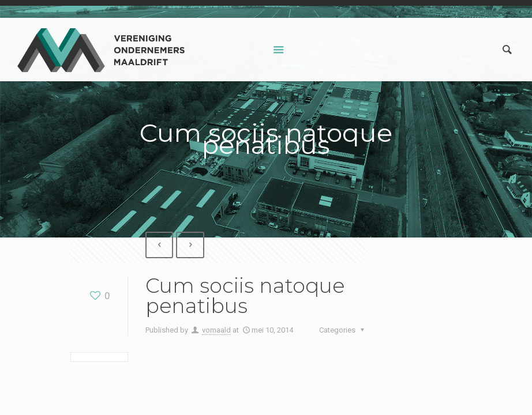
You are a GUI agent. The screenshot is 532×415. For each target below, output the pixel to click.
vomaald (216, 330)
